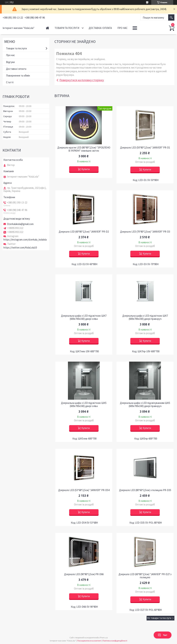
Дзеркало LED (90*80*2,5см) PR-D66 (84, 574)
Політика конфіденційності (115, 641)
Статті (10, 82)
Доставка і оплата (100, 28)
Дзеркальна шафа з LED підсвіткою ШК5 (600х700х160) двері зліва (84, 405)
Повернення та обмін (18, 76)
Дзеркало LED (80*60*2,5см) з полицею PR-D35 (145, 490)
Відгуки (10, 62)
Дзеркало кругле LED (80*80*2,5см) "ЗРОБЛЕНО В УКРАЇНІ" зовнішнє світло (84, 149)
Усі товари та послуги (159, 618)
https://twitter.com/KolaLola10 (20, 248)
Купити (86, 169)
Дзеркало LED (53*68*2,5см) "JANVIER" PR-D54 (84, 490)
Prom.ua (104, 638)
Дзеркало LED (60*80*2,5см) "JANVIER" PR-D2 (84, 232)
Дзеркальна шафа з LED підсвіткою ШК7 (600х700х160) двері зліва (84, 317)
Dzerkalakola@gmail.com (20, 224)
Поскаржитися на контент (89, 641)
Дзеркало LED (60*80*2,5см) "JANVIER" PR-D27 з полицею (145, 576)
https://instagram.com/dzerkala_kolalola (25, 240)
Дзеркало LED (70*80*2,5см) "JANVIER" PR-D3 (145, 232)
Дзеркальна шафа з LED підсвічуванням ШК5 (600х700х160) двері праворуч (145, 405)
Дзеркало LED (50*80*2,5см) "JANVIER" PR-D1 (145, 148)
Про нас (122, 28)
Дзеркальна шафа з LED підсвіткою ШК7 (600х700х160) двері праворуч (145, 317)
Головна (47, 28)
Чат (163, 635)
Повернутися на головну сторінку (82, 80)
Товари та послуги (67, 28)
